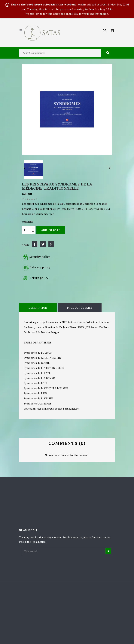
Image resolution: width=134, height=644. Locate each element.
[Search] (67, 53)
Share (35, 244)
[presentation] (51, 565)
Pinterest (51, 244)
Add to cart (51, 230)
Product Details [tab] (80, 308)
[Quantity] (26, 230)
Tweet (43, 244)
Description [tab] (38, 308)
